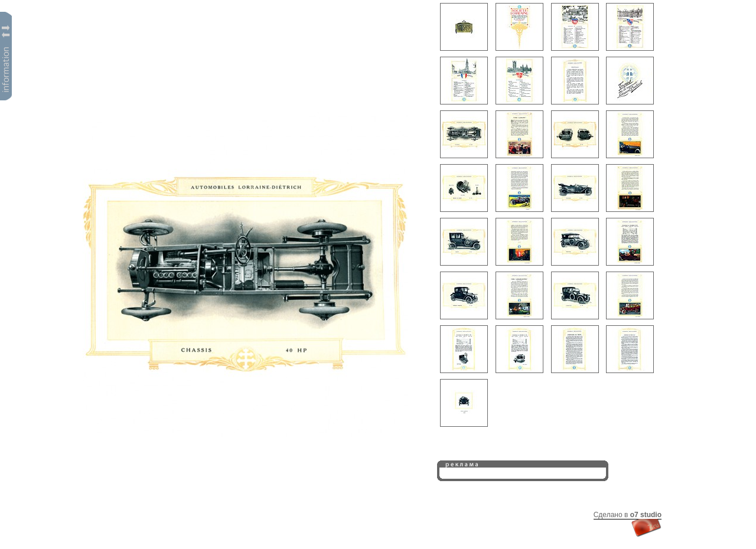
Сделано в (628, 515)
